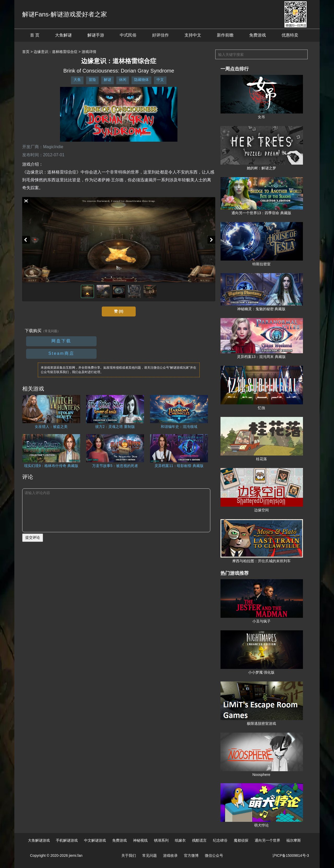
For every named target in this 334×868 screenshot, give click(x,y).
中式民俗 (128, 35)
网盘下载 (61, 341)
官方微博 (191, 855)
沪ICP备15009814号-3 (291, 855)
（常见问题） (51, 331)
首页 (26, 52)
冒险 (92, 80)
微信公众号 (214, 855)
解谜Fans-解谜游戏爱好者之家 (65, 14)
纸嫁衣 (180, 840)
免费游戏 (258, 35)
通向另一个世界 (267, 840)
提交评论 (33, 537)
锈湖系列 (161, 840)
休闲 (123, 80)
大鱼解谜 (63, 35)
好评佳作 (160, 35)
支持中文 (193, 35)
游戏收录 (170, 855)
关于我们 (129, 855)
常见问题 (150, 855)
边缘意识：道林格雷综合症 (56, 52)
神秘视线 (140, 840)
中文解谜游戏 (95, 840)
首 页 (35, 35)
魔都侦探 (241, 840)
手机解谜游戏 (67, 840)
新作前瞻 (225, 35)
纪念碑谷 (220, 840)
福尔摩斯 (294, 840)
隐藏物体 (141, 80)
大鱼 (77, 80)
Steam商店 (61, 353)
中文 (160, 80)
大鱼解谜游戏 (39, 840)
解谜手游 (96, 35)
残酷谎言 (199, 840)
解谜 (108, 80)
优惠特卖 (290, 35)
